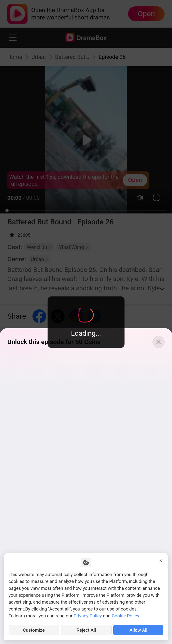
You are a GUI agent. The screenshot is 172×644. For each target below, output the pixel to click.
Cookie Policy (125, 616)
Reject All (86, 630)
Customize (34, 630)
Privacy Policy (88, 616)
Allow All (138, 630)
